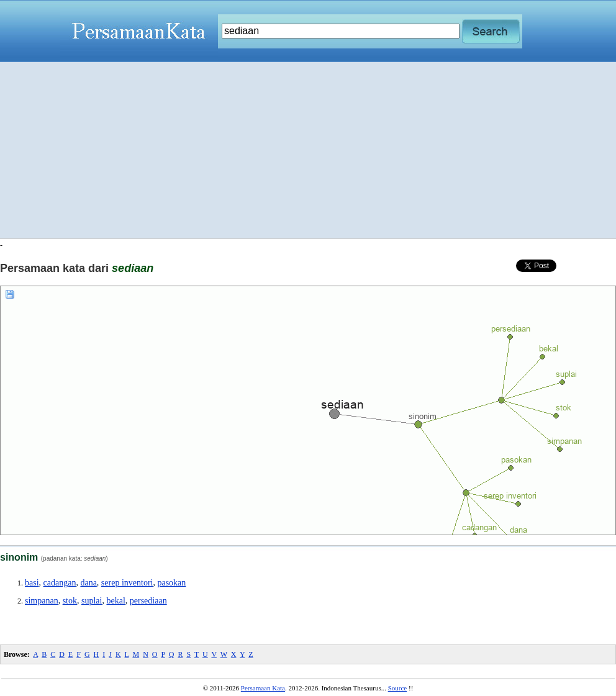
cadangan (60, 583)
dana (88, 583)
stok (70, 601)
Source (398, 688)
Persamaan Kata (263, 688)
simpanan (42, 601)
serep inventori (127, 583)
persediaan (148, 601)
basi (32, 583)
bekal (115, 601)
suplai (92, 601)
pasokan (171, 583)
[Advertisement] (308, 150)
